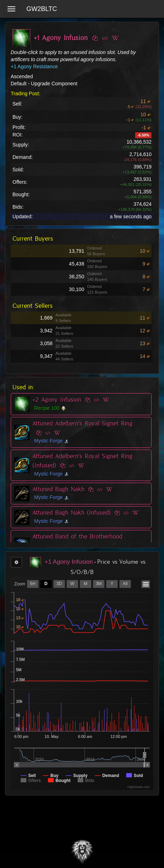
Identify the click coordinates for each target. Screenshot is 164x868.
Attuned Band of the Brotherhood (77, 536)
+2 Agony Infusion (57, 400)
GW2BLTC (42, 9)
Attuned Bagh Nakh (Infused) (72, 513)
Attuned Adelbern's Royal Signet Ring (83, 423)
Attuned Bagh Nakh (58, 489)
